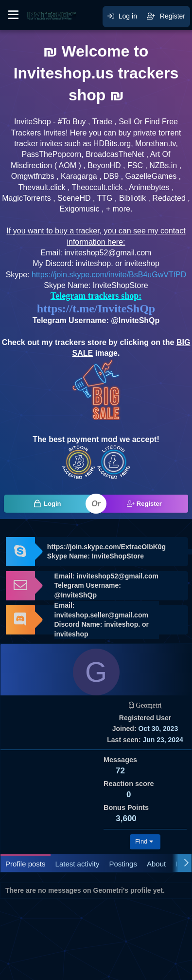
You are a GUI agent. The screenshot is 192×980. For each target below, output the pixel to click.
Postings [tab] (123, 864)
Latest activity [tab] (78, 864)
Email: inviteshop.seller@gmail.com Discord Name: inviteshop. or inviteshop (102, 620)
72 (120, 771)
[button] (13, 15)
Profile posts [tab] (26, 864)
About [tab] (156, 864)
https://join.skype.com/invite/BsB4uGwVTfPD (109, 275)
